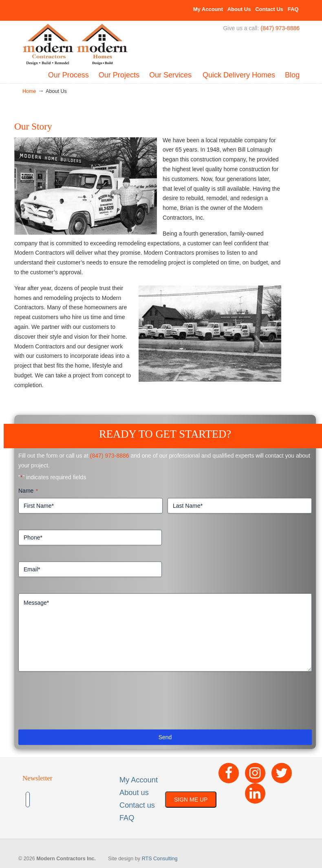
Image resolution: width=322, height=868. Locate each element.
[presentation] (80, 704)
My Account (208, 9)
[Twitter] (282, 773)
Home (29, 91)
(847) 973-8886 (280, 28)
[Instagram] (255, 773)
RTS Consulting (160, 859)
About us (134, 793)
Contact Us (269, 9)
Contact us (137, 805)
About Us (239, 9)
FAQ (293, 9)
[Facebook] (229, 773)
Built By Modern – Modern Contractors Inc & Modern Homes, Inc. (75, 45)
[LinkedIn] (255, 793)
